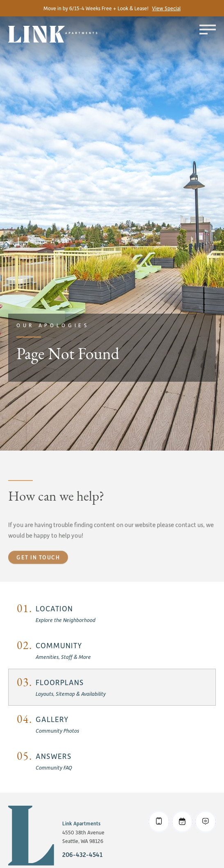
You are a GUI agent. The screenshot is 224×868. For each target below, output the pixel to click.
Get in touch (38, 571)
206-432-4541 (83, 854)
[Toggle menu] (208, 30)
